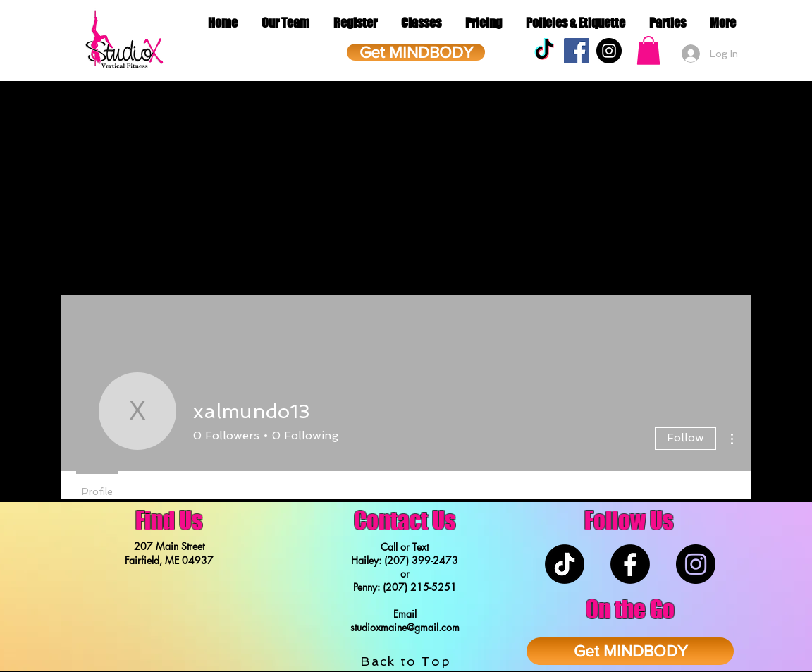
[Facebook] (630, 564)
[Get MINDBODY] (416, 52)
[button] (648, 50)
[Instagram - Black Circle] (609, 51)
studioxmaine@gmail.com (405, 627)
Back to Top (406, 661)
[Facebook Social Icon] (577, 51)
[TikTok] (544, 51)
